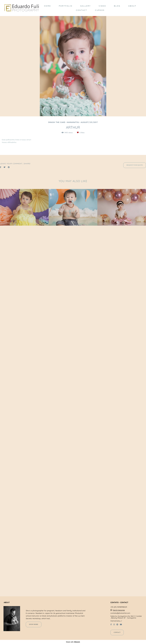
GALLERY (85, 6)
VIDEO (102, 6)
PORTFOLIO (66, 6)
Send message (119, 614)
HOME (48, 6)
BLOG (117, 6)
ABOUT (132, 6)
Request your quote (135, 540)
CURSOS (100, 10)
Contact (117, 636)
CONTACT (82, 10)
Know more (34, 628)
